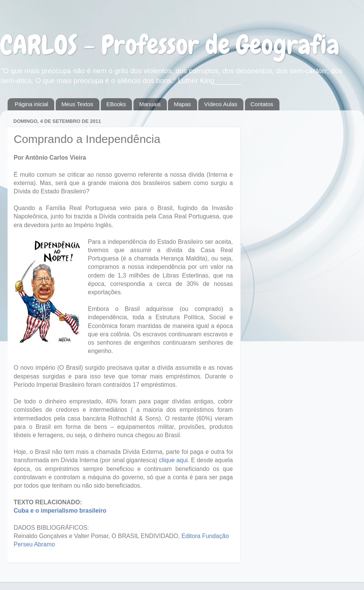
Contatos (262, 104)
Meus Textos (77, 104)
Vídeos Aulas (221, 104)
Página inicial (31, 104)
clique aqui (173, 460)
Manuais (150, 104)
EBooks (116, 104)
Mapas (182, 104)
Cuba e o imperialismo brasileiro (60, 511)
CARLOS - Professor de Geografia (170, 45)
